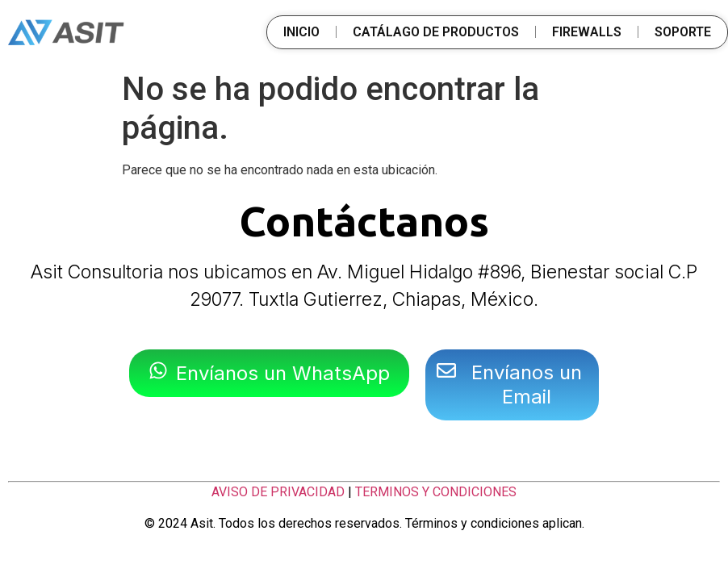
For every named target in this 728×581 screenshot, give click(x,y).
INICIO (301, 32)
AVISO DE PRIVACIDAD (278, 492)
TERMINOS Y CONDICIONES (436, 492)
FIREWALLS (587, 32)
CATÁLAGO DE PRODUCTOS (436, 32)
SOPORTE (683, 32)
